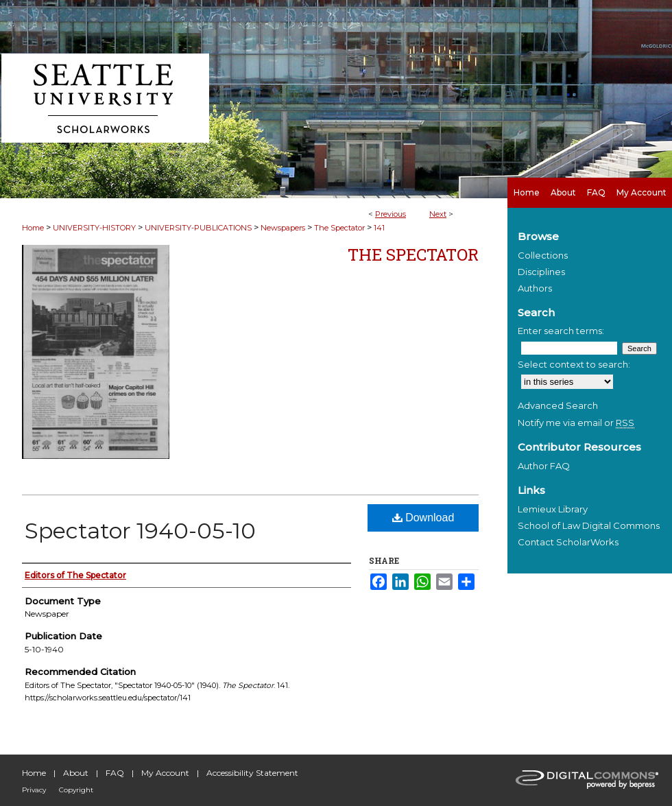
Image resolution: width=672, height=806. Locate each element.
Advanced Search (558, 405)
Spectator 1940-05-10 (140, 531)
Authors (535, 288)
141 (379, 228)
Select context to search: (574, 364)
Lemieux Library (553, 509)
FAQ (115, 773)
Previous (391, 214)
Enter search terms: (561, 331)
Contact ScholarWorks (568, 542)
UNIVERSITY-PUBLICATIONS (198, 228)
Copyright (76, 790)
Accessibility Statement (252, 773)
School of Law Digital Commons (589, 525)
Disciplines (541, 272)
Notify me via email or (576, 423)
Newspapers (283, 228)
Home (33, 228)
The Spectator (339, 228)
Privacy (34, 790)
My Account (165, 773)
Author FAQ (544, 466)
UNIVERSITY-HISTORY (94, 228)
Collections (543, 255)
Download (423, 518)
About (76, 773)
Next (438, 214)
